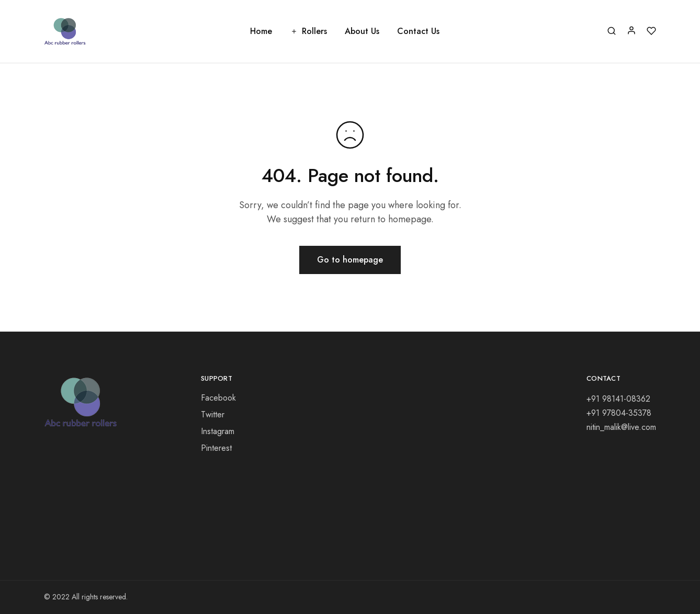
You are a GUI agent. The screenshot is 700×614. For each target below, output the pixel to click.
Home (261, 31)
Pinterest (216, 448)
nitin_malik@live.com (621, 427)
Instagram (218, 431)
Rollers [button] (308, 31)
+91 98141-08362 (618, 399)
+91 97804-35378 (619, 413)
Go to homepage (350, 260)
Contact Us (418, 31)
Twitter (213, 414)
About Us (362, 31)
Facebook (218, 398)
